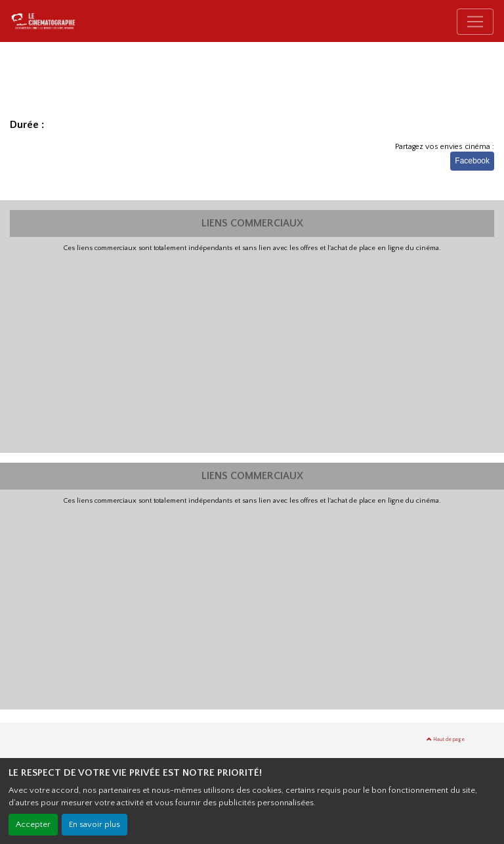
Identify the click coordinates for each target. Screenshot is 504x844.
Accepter (33, 824)
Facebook (472, 161)
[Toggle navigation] (475, 22)
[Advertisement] (252, 351)
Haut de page (446, 739)
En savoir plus (94, 824)
